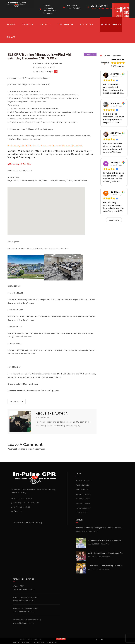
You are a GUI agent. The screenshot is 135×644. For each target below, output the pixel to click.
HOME (11, 25)
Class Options (65, 25)
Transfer (109, 9)
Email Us (18, 511)
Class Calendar (111, 25)
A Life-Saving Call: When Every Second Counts (107, 553)
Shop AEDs (28, 25)
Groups (100, 9)
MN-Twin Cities (25, 164)
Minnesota (13, 164)
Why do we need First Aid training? (27, 620)
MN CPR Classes (83, 494)
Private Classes (83, 508)
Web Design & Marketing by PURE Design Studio (35, 642)
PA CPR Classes (83, 490)
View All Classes (84, 480)
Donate (11, 37)
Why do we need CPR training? (26, 597)
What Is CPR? (19, 586)
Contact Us (86, 25)
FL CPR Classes (83, 485)
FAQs (93, 9)
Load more (114, 220)
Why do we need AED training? (26, 608)
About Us (45, 25)
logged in (23, 449)
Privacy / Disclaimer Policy (28, 522)
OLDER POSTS (17, 401)
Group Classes (83, 503)
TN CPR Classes (83, 499)
